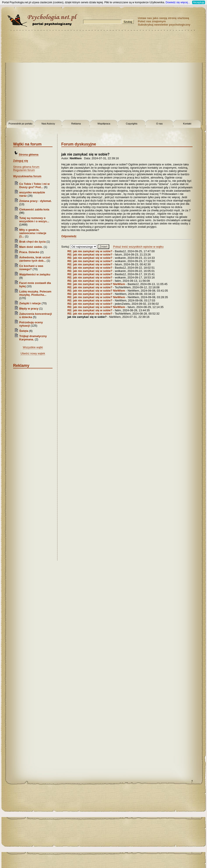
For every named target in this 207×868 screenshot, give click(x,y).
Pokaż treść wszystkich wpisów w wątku (138, 247)
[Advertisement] (41, 76)
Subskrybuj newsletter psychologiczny (164, 25)
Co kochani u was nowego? (31, 268)
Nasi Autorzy (48, 124)
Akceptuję (199, 2)
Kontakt (187, 124)
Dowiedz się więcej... (178, 2)
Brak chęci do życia (32, 242)
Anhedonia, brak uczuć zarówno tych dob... (35, 259)
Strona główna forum (26, 167)
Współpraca (104, 124)
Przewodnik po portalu (20, 124)
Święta (24, 331)
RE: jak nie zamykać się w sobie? (90, 251)
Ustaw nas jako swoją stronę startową (163, 18)
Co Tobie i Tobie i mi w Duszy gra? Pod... (34, 185)
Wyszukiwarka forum (27, 176)
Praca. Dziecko (30, 252)
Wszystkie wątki (33, 347)
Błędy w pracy (29, 309)
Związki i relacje (30, 303)
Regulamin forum (24, 170)
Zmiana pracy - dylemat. (35, 201)
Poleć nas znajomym (152, 21)
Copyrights (132, 124)
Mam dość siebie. (31, 247)
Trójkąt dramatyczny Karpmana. (33, 338)
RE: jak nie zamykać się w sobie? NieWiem (96, 284)
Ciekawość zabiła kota (34, 209)
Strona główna (29, 155)
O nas (159, 124)
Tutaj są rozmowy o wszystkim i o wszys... (34, 220)
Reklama (76, 124)
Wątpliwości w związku (35, 274)
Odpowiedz (69, 236)
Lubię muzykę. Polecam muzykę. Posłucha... (35, 293)
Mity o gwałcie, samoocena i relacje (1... (33, 233)
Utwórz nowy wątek (33, 353)
